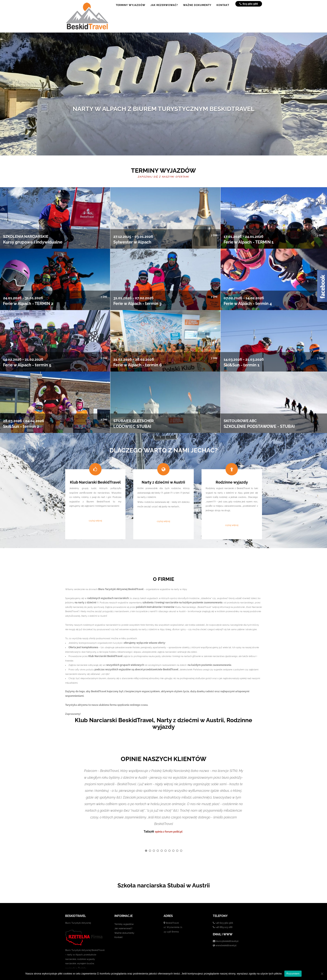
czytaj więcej (95, 521)
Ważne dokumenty (124, 921)
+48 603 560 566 (224, 911)
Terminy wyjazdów (124, 912)
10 (181, 839)
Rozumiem (293, 974)
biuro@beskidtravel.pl (227, 929)
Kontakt (118, 926)
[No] (322, 974)
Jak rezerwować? (123, 917)
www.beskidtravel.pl (226, 934)
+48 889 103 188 (224, 916)
